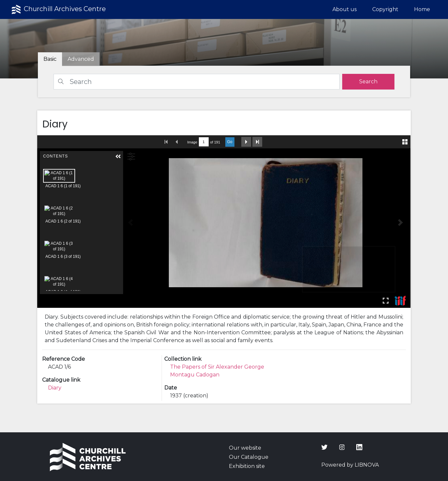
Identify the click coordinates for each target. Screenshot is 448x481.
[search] (368, 82)
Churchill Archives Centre (58, 9)
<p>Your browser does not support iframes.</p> (224, 222)
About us (344, 9)
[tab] (81, 59)
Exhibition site (247, 466)
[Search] (197, 82)
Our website (245, 448)
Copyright (385, 9)
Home (422, 9)
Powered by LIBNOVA (350, 465)
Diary (55, 388)
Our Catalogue (249, 457)
